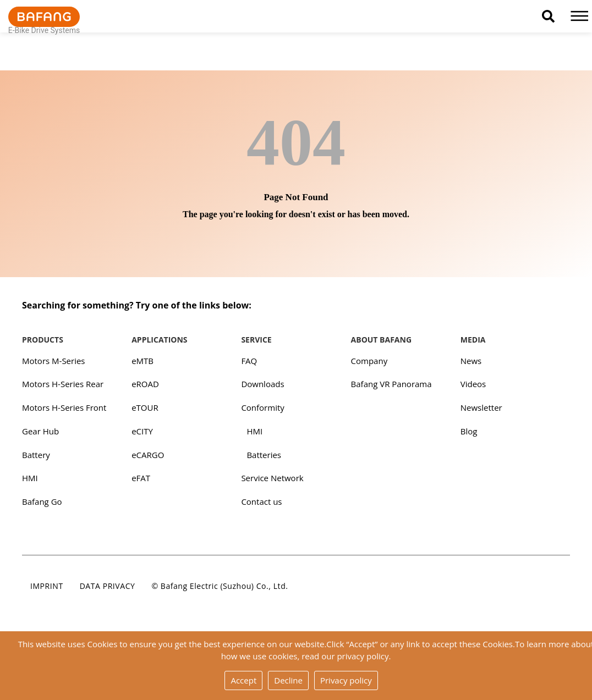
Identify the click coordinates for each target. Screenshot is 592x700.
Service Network (272, 478)
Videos (473, 384)
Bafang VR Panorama (391, 384)
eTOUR (145, 407)
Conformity (262, 407)
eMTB (142, 361)
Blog (469, 431)
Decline (288, 680)
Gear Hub (40, 431)
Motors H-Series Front (64, 407)
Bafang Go (42, 501)
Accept (243, 680)
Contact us (261, 501)
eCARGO (148, 455)
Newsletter (481, 407)
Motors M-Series (54, 361)
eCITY (142, 431)
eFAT (141, 478)
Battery (36, 455)
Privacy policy (346, 680)
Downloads (262, 384)
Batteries (264, 455)
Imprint (47, 586)
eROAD (145, 384)
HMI (30, 478)
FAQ (249, 361)
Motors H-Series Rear (63, 384)
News (471, 361)
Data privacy (108, 586)
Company (369, 361)
